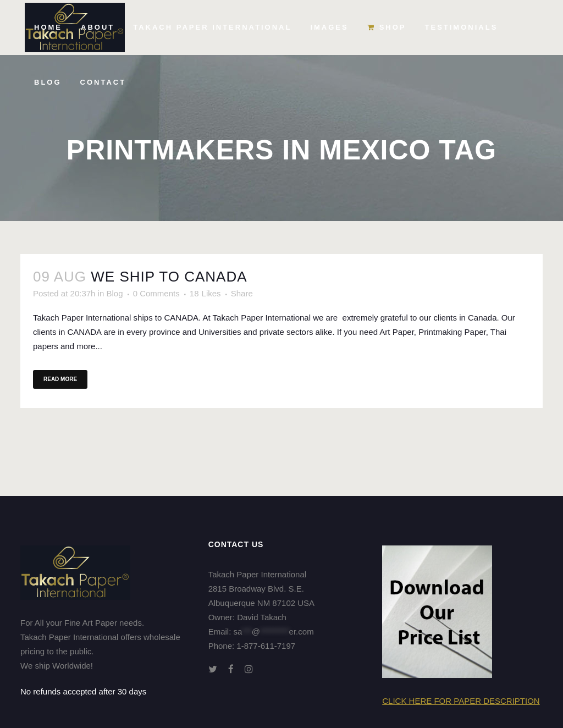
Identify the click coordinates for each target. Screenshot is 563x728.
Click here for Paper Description (461, 701)
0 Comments (156, 293)
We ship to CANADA (169, 277)
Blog (114, 293)
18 (205, 294)
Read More (60, 379)
